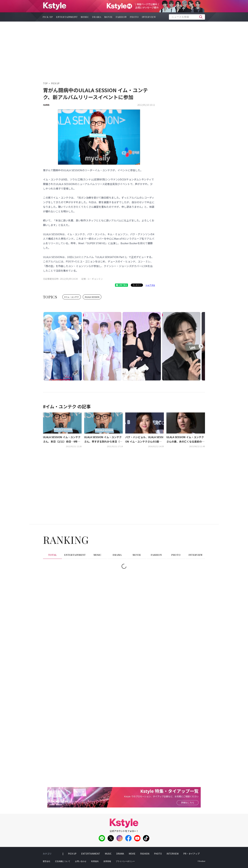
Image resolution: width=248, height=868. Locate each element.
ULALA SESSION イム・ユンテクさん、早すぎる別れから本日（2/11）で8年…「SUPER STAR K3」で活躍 (103, 479)
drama (97, 17)
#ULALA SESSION (92, 297)
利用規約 (95, 865)
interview (149, 17)
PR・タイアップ (191, 858)
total (53, 595)
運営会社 (46, 865)
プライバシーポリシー (125, 865)
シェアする (150, 285)
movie (108, 17)
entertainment (67, 17)
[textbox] (187, 17)
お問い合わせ (81, 865)
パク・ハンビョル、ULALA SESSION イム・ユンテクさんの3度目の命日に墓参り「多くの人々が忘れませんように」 (144, 479)
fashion (121, 17)
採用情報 (107, 865)
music (85, 17)
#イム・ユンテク (72, 297)
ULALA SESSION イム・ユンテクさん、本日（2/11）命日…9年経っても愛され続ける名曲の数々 (62, 479)
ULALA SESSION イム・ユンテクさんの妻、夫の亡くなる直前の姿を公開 (185, 479)
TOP (45, 83)
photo (134, 17)
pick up (48, 17)
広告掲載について (63, 865)
